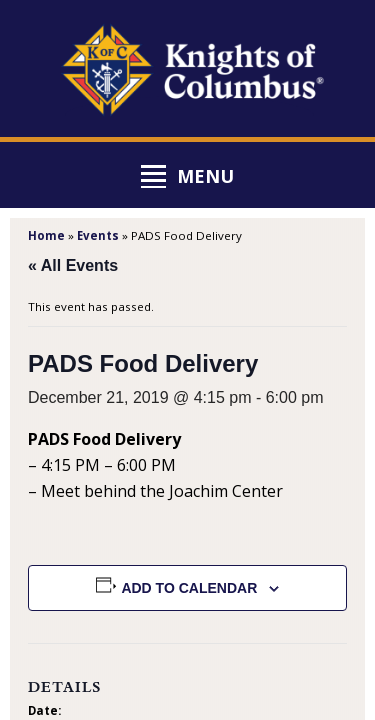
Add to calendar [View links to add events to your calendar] (189, 588)
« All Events (73, 265)
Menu (205, 176)
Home (46, 235)
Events (98, 235)
